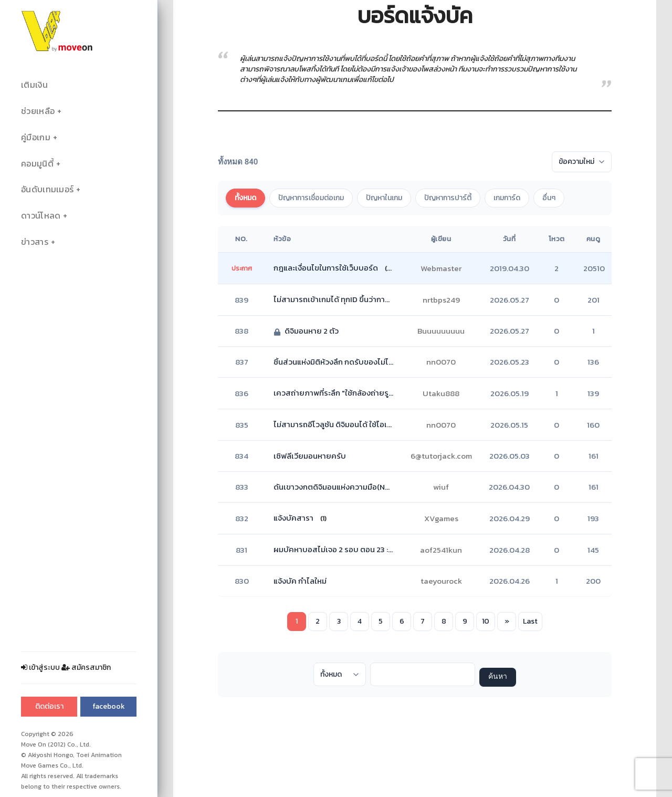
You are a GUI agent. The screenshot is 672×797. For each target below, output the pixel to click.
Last (530, 621)
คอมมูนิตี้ (37, 164)
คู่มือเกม (36, 137)
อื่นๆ (549, 198)
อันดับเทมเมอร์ (47, 189)
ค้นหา (498, 677)
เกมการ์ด (507, 198)
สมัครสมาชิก (86, 667)
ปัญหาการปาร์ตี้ (448, 198)
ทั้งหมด (245, 198)
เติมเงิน (34, 85)
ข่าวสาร (35, 242)
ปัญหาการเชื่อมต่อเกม (311, 198)
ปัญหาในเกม (384, 198)
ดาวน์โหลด (41, 216)
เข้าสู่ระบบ (40, 667)
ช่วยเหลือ (38, 111)
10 (486, 621)
